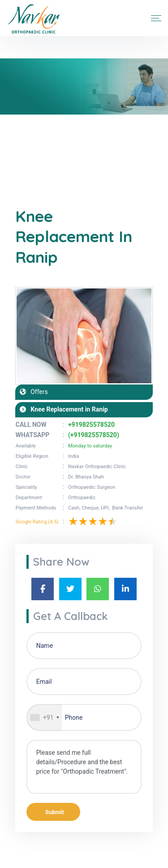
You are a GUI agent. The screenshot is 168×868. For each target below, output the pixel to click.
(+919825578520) (94, 435)
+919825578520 (91, 425)
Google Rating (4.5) (37, 522)
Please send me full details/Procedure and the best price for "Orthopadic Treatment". (84, 767)
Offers (37, 392)
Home (22, 157)
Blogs (45, 157)
